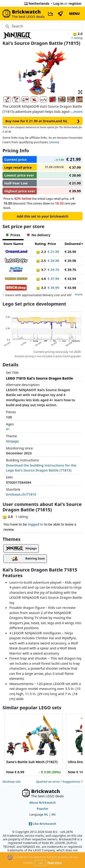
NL (46, 814)
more (78, 111)
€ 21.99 (53, 252)
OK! (40, 863)
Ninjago (12, 441)
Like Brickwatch (42, 824)
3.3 (41, 288)
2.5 (41, 261)
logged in (36, 524)
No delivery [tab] (39, 235)
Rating (40, 244)
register (75, 3)
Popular (42, 809)
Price (52, 244)
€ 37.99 (53, 279)
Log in (58, 3)
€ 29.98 (53, 261)
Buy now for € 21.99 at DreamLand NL (43, 121)
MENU (74, 14)
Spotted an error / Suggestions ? (59, 782)
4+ (8, 429)
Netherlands (37, 3)
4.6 (41, 279)
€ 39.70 (70, 270)
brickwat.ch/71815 (21, 494)
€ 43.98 (70, 288)
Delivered (73, 244)
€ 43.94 (70, 279)
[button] (80, 92)
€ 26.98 (70, 252)
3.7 (41, 270)
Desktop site (12, 782)
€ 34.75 (53, 270)
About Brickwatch (42, 802)
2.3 (41, 252)
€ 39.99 (53, 288)
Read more (55, 863)
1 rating (77, 38)
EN (53, 814)
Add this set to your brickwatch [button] (43, 216)
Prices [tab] (13, 235)
